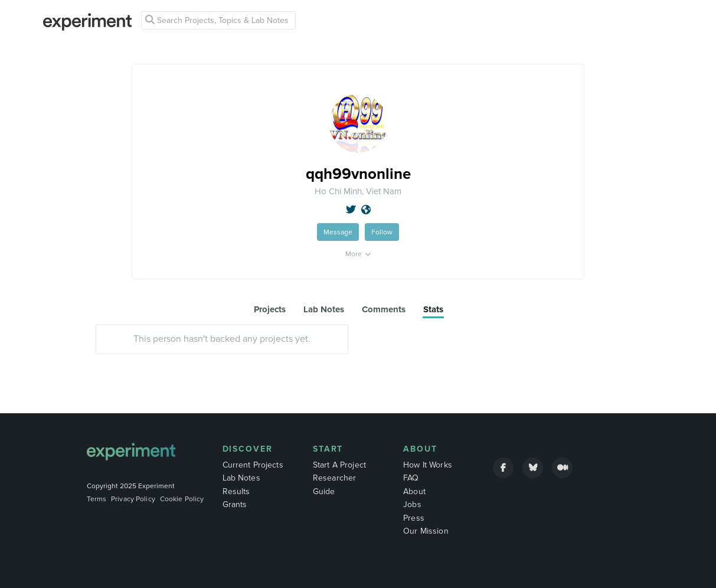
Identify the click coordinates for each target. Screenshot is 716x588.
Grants (235, 504)
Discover (248, 449)
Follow (382, 232)
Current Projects (253, 465)
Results (236, 491)
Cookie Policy (182, 499)
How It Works (428, 465)
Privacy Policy (133, 499)
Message (338, 232)
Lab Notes (241, 478)
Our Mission (426, 531)
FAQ (411, 478)
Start (328, 449)
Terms (97, 499)
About (420, 449)
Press (414, 518)
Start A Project (339, 465)
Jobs (412, 504)
